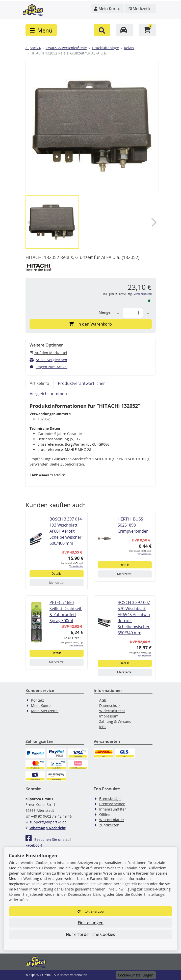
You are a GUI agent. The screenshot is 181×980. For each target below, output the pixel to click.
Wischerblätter (112, 820)
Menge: (105, 312)
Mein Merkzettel (45, 711)
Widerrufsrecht (112, 711)
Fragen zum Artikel (49, 367)
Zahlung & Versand (115, 721)
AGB (103, 700)
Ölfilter (105, 814)
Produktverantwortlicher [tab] (81, 383)
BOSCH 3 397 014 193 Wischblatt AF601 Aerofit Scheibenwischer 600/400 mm (66, 531)
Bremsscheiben (112, 804)
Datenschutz (110, 705)
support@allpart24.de (48, 822)
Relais (129, 48)
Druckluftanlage (105, 48)
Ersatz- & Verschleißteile (66, 48)
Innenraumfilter (113, 809)
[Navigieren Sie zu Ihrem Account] (107, 9)
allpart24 (33, 48)
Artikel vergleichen (48, 360)
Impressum (109, 716)
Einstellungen (91, 923)
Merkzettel (57, 583)
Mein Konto (41, 705)
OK (90, 911)
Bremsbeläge (110, 799)
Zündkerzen (109, 825)
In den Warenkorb (90, 324)
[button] (102, 30)
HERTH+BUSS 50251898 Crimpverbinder (133, 525)
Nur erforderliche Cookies (90, 934)
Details (56, 574)
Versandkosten (143, 294)
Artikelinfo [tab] (40, 383)
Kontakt (37, 700)
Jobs (103, 727)
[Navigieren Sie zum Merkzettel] (140, 9)
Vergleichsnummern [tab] (49, 394)
